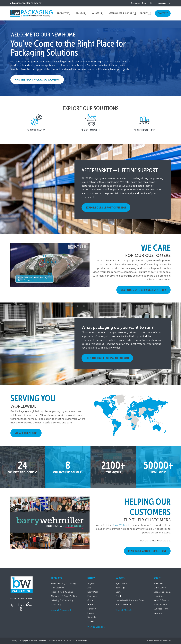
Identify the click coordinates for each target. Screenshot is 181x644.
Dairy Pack (93, 592)
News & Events (161, 600)
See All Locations (26, 433)
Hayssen (92, 609)
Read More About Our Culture (147, 551)
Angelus (91, 583)
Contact (163, 13)
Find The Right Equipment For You (107, 358)
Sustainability (160, 605)
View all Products (60, 610)
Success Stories (162, 609)
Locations (159, 596)
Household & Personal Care (130, 600)
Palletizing (56, 605)
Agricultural (121, 583)
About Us (158, 583)
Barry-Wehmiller (122, 525)
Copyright (24, 641)
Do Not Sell (67, 641)
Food (118, 596)
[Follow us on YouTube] (21, 609)
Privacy (14, 641)
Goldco (91, 600)
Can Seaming (58, 588)
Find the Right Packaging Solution (37, 79)
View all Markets (124, 610)
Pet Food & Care (124, 605)
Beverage (120, 588)
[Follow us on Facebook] (29, 604)
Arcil (90, 588)
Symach (91, 617)
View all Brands (95, 627)
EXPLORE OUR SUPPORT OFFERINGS (106, 207)
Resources (135, 3)
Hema (90, 613)
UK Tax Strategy (81, 641)
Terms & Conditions (39, 641)
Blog (144, 3)
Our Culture (160, 588)
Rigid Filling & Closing (62, 592)
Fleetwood (93, 596)
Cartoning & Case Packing (64, 596)
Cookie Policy (54, 641)
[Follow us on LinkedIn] (13, 604)
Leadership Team (162, 592)
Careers (158, 613)
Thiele (90, 621)
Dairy (118, 592)
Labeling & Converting (62, 600)
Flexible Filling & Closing (63, 583)
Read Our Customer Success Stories (144, 290)
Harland (91, 605)
